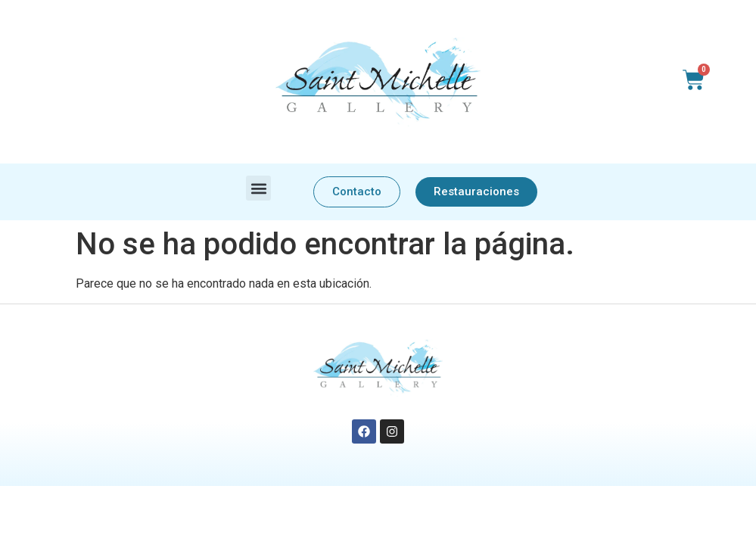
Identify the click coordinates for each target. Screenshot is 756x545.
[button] (258, 188)
